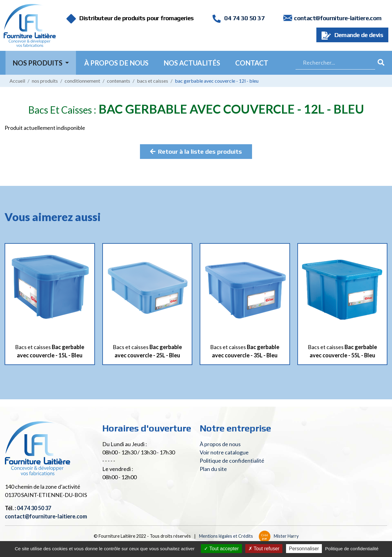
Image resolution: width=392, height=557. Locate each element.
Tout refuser (264, 549)
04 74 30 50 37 (239, 18)
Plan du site (213, 469)
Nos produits (45, 81)
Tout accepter (221, 549)
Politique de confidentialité (232, 461)
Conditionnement (82, 81)
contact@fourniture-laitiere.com (338, 18)
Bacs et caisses (153, 81)
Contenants (119, 81)
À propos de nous (116, 63)
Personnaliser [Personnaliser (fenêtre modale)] (304, 549)
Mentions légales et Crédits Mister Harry (249, 536)
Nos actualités (192, 63)
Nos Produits (38, 63)
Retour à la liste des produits (196, 151)
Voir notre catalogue (224, 452)
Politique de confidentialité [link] (352, 549)
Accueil (17, 81)
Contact (252, 63)
